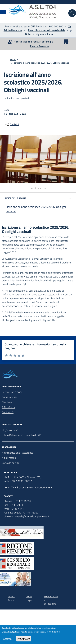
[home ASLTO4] (37, 12)
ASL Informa (9, 407)
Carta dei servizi (10, 463)
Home (13, 59)
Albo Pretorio (9, 458)
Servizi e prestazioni (12, 392)
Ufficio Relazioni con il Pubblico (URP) (22, 435)
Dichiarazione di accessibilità (51, 600)
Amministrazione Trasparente (18, 453)
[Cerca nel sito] (72, 13)
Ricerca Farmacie (39, 46)
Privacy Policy (11, 598)
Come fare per (9, 397)
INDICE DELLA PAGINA (38, 198)
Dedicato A (8, 412)
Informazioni (53, 632)
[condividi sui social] (12, 125)
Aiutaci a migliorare (35, 34)
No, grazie (24, 639)
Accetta (7, 640)
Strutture (7, 402)
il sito (49, 34)
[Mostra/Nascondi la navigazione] (2, 2)
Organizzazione (10, 430)
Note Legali (30, 598)
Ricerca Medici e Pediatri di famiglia (34, 42)
